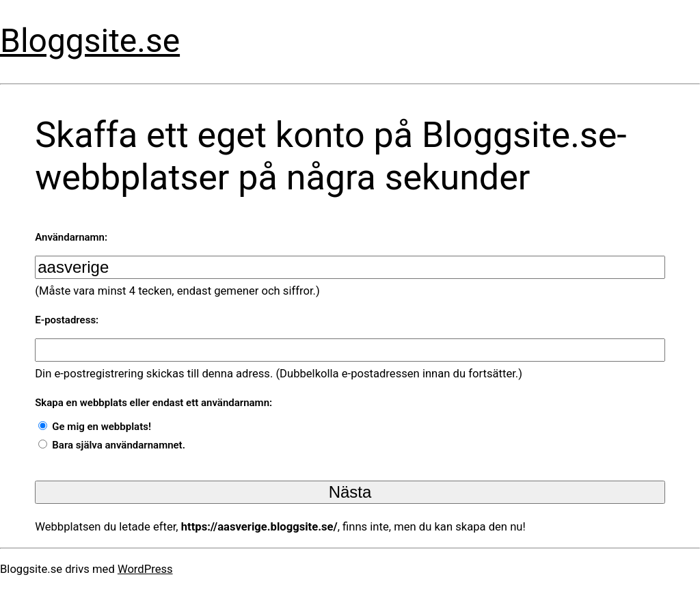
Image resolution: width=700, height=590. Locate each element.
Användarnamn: (71, 237)
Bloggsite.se (90, 41)
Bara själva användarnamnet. (119, 445)
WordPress (145, 569)
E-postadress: (67, 320)
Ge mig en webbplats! (102, 427)
